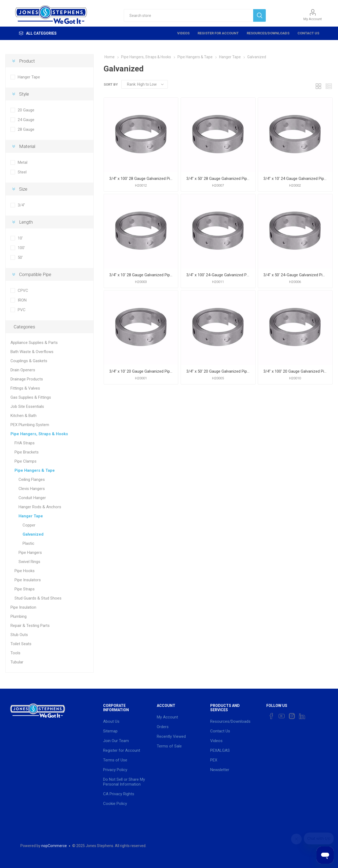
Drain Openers (23, 370)
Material (27, 146)
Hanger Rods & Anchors (40, 507)
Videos (183, 33)
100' (21, 248)
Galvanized (33, 534)
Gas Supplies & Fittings (31, 397)
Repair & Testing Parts (30, 626)
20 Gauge (26, 110)
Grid (318, 86)
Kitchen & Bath (23, 416)
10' (20, 238)
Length (26, 222)
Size (23, 189)
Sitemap (110, 731)
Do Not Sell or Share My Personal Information (124, 782)
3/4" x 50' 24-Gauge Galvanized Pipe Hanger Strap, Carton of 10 (295, 275)
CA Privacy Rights (119, 794)
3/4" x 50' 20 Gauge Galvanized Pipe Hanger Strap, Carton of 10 (218, 371)
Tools (15, 653)
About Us (111, 721)
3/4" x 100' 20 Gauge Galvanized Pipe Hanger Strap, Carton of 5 (295, 371)
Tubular (17, 662)
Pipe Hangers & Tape (35, 470)
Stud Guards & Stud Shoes (38, 598)
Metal (23, 162)
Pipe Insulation (23, 607)
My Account (313, 19)
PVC (22, 310)
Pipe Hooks (25, 571)
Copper (29, 525)
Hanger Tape (29, 77)
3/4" (21, 205)
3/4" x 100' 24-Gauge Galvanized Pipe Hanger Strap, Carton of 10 (218, 275)
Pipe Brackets (27, 452)
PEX (214, 760)
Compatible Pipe (35, 274)
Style (24, 94)
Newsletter (220, 770)
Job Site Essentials (27, 406)
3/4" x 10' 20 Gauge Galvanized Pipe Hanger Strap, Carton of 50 (141, 371)
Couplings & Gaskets (29, 361)
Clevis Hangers (32, 489)
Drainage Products (27, 379)
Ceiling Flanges (32, 480)
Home (110, 57)
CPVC (23, 290)
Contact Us (308, 33)
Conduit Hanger (32, 498)
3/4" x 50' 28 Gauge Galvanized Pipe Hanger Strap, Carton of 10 (218, 179)
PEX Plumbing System (30, 425)
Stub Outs (19, 635)
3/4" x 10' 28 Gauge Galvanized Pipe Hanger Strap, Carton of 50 (141, 275)
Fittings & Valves (25, 388)
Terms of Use (115, 760)
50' (20, 257)
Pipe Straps (25, 589)
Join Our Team (116, 741)
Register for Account (218, 33)
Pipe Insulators (28, 580)
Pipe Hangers (30, 553)
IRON (22, 300)
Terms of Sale (169, 746)
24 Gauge (26, 120)
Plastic (28, 543)
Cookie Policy (115, 804)
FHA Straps (25, 443)
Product (27, 61)
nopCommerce (54, 846)
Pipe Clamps (26, 461)
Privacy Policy (115, 770)
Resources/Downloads (268, 33)
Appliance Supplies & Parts (34, 343)
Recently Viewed (171, 736)
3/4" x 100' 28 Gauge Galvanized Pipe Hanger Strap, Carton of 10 (141, 179)
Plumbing (19, 616)
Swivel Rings (29, 562)
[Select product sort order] (145, 84)
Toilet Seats (21, 644)
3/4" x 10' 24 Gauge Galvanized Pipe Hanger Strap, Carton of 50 (295, 179)
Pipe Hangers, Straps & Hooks (39, 434)
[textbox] (188, 15)
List (329, 86)
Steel (22, 172)
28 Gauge (26, 129)
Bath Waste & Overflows (32, 352)
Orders (163, 727)
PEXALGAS (220, 750)
